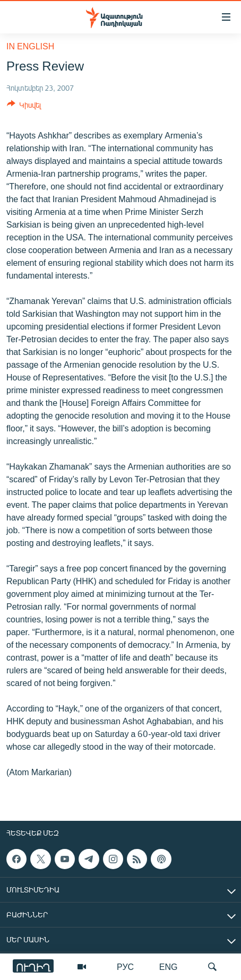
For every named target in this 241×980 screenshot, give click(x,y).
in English (30, 46)
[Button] (24, 107)
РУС (125, 966)
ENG (169, 966)
